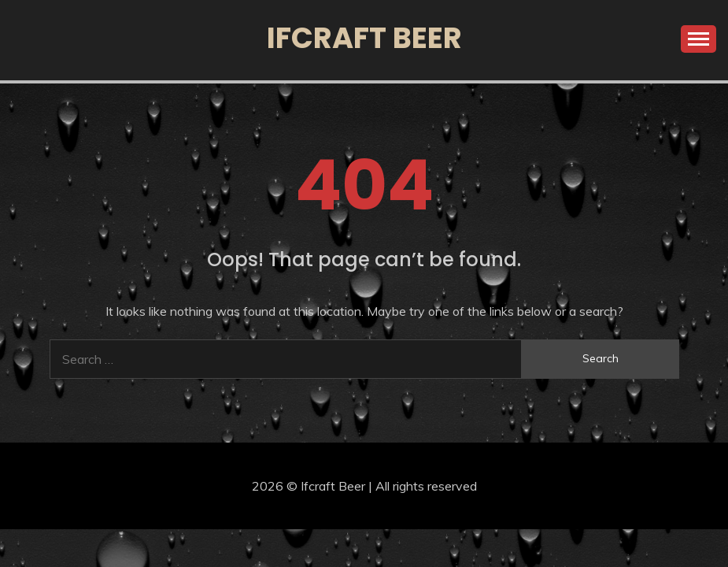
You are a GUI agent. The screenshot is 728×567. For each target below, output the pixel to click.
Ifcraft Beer (364, 38)
